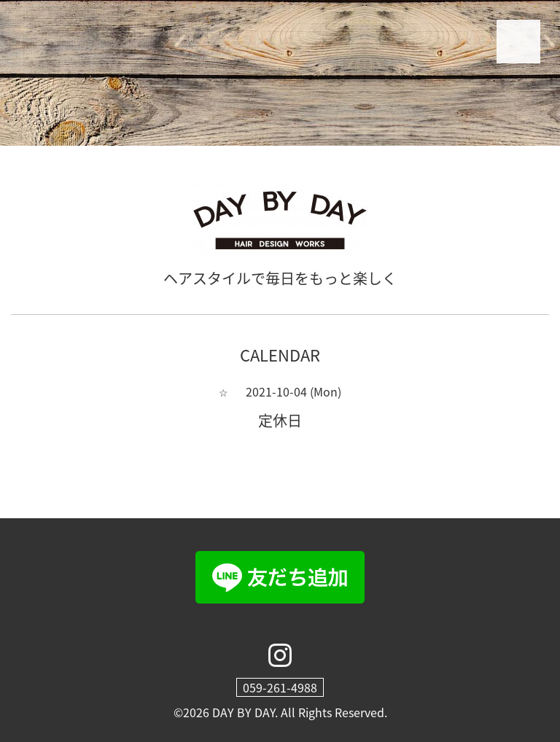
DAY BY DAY (244, 712)
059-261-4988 (280, 687)
